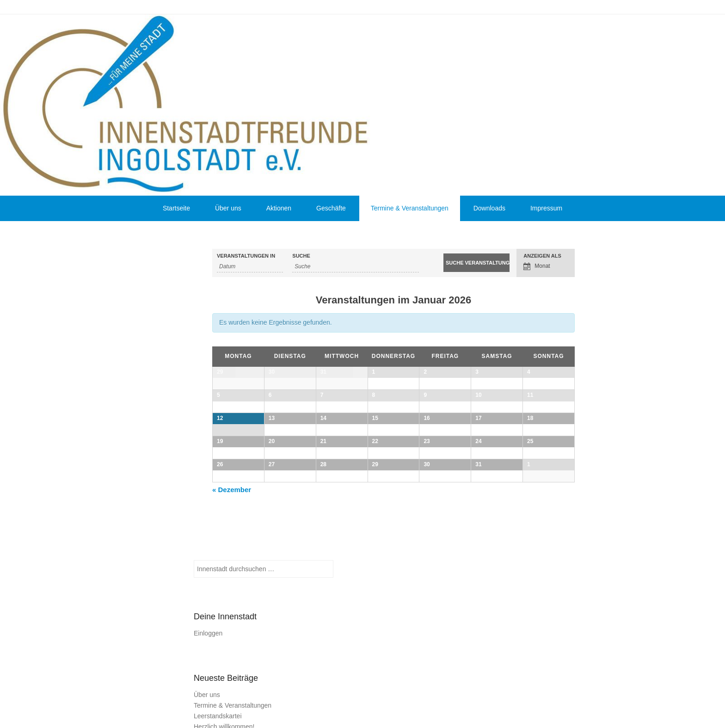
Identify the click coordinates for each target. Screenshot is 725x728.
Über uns (228, 208)
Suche (301, 256)
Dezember (232, 629)
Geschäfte (331, 208)
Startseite (176, 208)
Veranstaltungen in (246, 256)
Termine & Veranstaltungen (410, 208)
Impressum (546, 208)
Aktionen (279, 208)
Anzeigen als (542, 256)
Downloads (489, 208)
